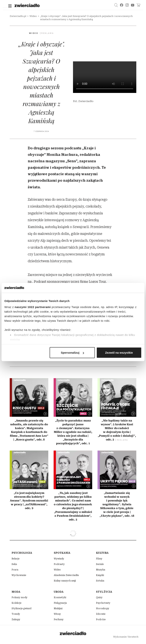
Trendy (16, 614)
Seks (14, 564)
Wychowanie (19, 575)
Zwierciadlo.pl (18, 16)
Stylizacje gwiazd (21, 608)
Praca (15, 570)
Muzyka (101, 570)
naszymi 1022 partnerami (33, 307)
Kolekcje (16, 603)
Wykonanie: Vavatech (126, 637)
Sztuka (100, 581)
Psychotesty (103, 603)
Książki (100, 575)
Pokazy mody (19, 597)
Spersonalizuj (72, 353)
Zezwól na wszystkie (119, 353)
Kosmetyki (60, 597)
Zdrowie (101, 614)
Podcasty (59, 564)
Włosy (57, 614)
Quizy (99, 597)
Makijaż (58, 608)
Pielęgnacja (60, 603)
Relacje (15, 559)
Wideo (33, 16)
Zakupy (16, 619)
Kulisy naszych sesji (65, 581)
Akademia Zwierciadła (66, 575)
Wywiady (59, 559)
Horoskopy (103, 608)
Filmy (99, 559)
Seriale (100, 564)
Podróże (101, 619)
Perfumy (59, 619)
